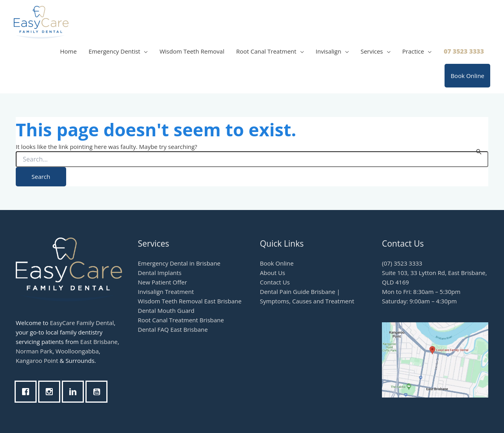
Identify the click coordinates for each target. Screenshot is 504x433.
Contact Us (275, 282)
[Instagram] (51, 392)
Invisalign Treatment (166, 292)
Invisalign (329, 51)
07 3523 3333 (464, 51)
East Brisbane (99, 342)
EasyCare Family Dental (82, 323)
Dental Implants (160, 273)
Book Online (467, 76)
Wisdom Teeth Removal (192, 51)
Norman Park (34, 351)
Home (68, 51)
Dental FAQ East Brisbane (173, 329)
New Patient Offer (162, 282)
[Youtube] (98, 392)
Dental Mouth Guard (166, 310)
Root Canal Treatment (266, 51)
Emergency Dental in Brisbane (179, 263)
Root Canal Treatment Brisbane (181, 320)
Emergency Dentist (114, 51)
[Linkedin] (75, 392)
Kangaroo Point (37, 361)
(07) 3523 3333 (402, 263)
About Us (272, 273)
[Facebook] (28, 392)
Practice (413, 51)
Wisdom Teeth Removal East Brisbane (190, 301)
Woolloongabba (77, 351)
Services (372, 51)
